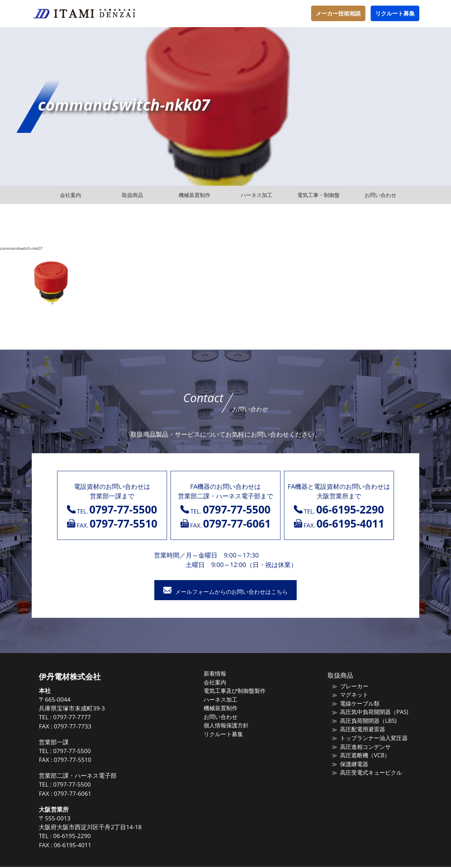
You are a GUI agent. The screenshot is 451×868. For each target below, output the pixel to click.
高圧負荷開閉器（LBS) (362, 720)
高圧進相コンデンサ (360, 745)
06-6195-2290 (84, 837)
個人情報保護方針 (233, 724)
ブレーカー (349, 687)
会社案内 (223, 683)
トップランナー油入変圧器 (368, 737)
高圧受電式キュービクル (365, 770)
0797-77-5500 (84, 752)
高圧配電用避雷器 (357, 728)
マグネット (349, 695)
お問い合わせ (228, 716)
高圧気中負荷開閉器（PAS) (368, 712)
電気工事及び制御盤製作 (241, 691)
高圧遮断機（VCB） (359, 753)
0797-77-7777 (84, 718)
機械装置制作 (228, 708)
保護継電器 (349, 762)
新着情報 (223, 675)
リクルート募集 (395, 13)
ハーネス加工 (228, 699)
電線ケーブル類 (355, 704)
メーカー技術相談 (338, 13)
